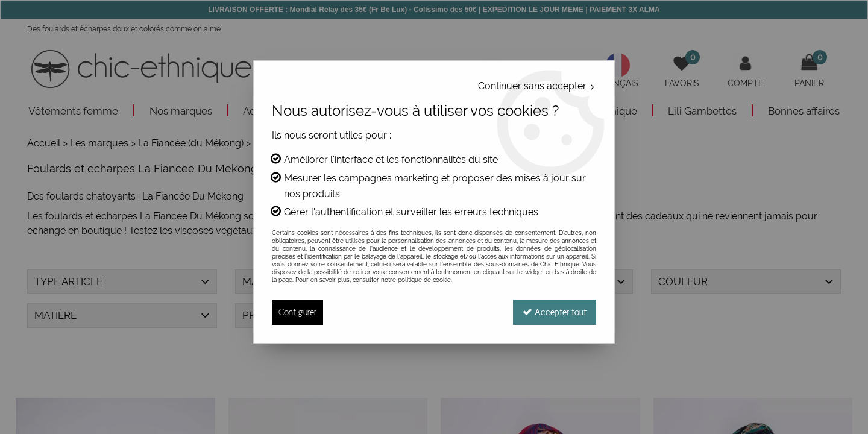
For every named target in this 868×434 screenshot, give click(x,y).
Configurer (297, 312)
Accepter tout (555, 312)
